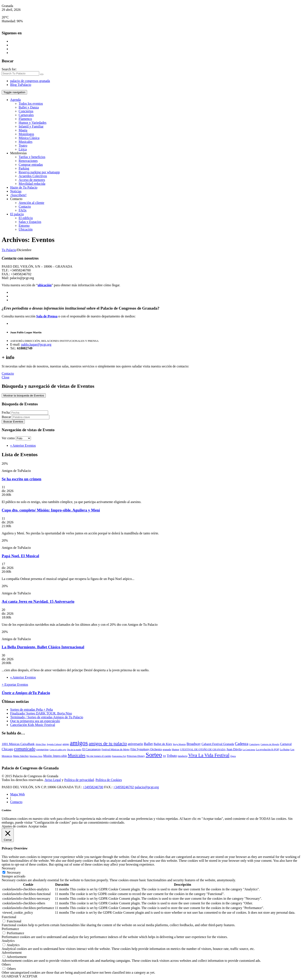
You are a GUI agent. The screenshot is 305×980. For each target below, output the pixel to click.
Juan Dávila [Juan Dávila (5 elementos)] (234, 749)
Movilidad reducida (32, 184)
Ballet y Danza (29, 107)
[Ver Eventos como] (23, 438)
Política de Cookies (109, 780)
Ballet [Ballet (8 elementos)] (148, 744)
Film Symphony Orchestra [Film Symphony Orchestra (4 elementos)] (146, 749)
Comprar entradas (31, 165)
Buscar (6, 417)
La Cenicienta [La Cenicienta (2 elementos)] (249, 750)
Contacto (16, 199)
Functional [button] (9, 917)
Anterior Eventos (23, 446)
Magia (23, 130)
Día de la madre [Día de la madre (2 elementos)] (74, 750)
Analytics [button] (8, 941)
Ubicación (26, 229)
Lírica (23, 149)
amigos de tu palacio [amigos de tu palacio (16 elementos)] (108, 744)
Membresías (18, 153)
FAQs (23, 210)
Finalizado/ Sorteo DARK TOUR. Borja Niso (41, 713)
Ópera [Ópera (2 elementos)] (233, 756)
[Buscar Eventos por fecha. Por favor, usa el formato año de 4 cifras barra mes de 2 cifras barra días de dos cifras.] (29, 413)
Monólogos (26, 134)
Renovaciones (28, 161)
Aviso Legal (53, 780)
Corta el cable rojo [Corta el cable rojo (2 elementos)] (58, 750)
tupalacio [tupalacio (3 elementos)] (183, 756)
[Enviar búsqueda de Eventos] (13, 422)
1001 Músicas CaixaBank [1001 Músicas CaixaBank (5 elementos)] (18, 744)
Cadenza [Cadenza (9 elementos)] (242, 744)
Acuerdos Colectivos (33, 176)
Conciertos (26, 111)
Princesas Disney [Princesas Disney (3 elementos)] (136, 756)
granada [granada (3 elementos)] (167, 749)
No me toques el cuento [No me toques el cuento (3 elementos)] (99, 756)
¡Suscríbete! (18, 195)
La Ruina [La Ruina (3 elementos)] (285, 749)
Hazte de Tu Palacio (24, 187)
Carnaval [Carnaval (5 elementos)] (286, 744)
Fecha (6, 412)
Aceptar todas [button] (37, 826)
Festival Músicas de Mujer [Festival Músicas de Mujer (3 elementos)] (115, 749)
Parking (24, 168)
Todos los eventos (31, 104)
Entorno (24, 226)
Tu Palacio (9, 250)
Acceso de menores (32, 180)
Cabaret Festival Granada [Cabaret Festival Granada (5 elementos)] (218, 744)
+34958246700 (93, 787)
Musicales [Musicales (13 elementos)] (77, 755)
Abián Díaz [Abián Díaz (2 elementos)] (41, 744)
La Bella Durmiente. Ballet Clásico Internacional (43, 647)
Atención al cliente (31, 203)
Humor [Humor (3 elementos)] (175, 749)
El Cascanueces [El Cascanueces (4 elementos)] (91, 749)
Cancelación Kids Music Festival (33, 725)
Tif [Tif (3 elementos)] (164, 756)
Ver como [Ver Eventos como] (9, 438)
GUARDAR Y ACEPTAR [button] (19, 976)
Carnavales (26, 115)
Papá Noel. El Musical (20, 556)
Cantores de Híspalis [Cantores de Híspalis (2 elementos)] (270, 744)
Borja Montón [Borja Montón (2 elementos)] (179, 744)
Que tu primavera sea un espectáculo (35, 721)
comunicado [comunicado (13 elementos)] (25, 749)
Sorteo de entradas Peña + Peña (31, 710)
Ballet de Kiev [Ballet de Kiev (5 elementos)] (163, 744)
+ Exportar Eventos (15, 685)
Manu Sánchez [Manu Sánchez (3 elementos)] (21, 756)
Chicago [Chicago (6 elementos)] (7, 749)
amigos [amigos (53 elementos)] (79, 743)
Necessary (14, 872)
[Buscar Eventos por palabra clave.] (31, 417)
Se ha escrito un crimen (21, 479)
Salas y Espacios (30, 222)
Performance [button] (10, 929)
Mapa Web (17, 794)
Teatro (23, 145)
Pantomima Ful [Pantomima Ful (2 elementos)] (119, 756)
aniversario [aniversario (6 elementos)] (135, 744)
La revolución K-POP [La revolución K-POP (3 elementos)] (268, 749)
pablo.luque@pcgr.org (36, 344)
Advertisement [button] (12, 953)
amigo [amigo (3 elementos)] (66, 744)
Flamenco (25, 119)
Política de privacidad (79, 780)
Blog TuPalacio (21, 85)
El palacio (17, 214)
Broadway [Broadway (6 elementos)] (194, 744)
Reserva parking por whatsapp (39, 172)
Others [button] (6, 964)
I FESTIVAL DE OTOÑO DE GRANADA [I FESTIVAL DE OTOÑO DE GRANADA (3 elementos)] (203, 749)
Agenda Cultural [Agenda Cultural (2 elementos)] (54, 744)
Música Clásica (29, 138)
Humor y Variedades (33, 123)
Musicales (26, 142)
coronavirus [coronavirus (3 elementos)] (42, 749)
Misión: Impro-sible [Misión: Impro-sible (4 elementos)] (55, 756)
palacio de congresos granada (30, 81)
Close (6, 377)
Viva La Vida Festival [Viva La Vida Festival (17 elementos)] (209, 755)
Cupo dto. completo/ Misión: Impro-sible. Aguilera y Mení (51, 510)
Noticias (16, 191)
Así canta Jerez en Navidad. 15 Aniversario (38, 601)
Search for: (9, 69)
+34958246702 (124, 787)
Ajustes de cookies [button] (14, 826)
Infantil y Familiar (31, 126)
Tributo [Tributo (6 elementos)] (172, 756)
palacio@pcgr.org (147, 787)
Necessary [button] (9, 868)
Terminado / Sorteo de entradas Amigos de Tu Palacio (47, 717)
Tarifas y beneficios (32, 157)
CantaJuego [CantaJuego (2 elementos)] (254, 744)
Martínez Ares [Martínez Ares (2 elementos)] (36, 756)
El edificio (26, 218)
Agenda (15, 100)
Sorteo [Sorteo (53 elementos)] (154, 755)
